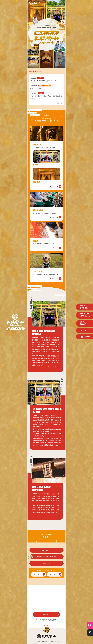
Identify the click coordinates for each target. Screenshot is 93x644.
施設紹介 (83, 323)
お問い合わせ (85, 337)
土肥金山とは (85, 315)
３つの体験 (84, 307)
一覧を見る (59, 103)
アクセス (83, 330)
